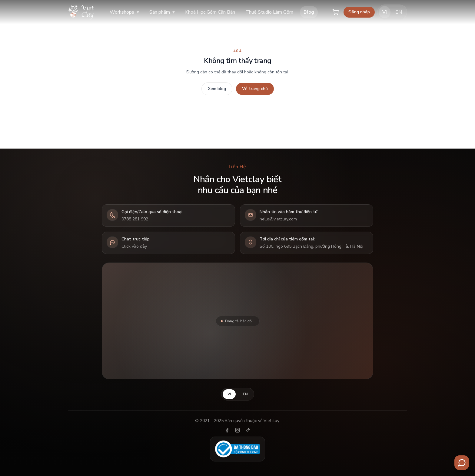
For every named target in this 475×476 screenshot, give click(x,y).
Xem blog (217, 89)
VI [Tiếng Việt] (385, 12)
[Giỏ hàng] (335, 12)
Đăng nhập (359, 12)
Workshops (124, 12)
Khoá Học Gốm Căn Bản (210, 12)
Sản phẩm (162, 12)
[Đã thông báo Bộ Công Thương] (237, 449)
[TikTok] (248, 430)
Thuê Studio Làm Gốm (269, 12)
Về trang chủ (255, 89)
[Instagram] (237, 430)
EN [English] (399, 12)
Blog (309, 12)
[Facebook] (227, 430)
